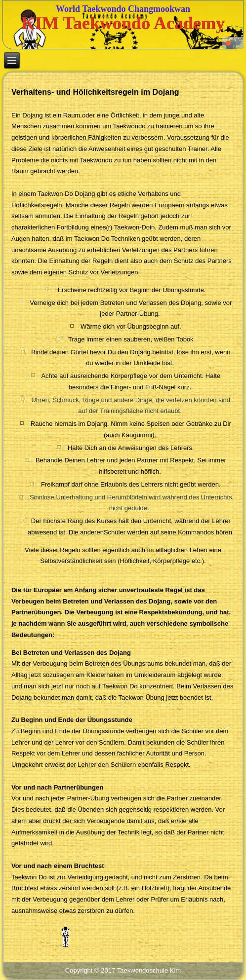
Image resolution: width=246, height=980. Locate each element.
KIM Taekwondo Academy (123, 23)
